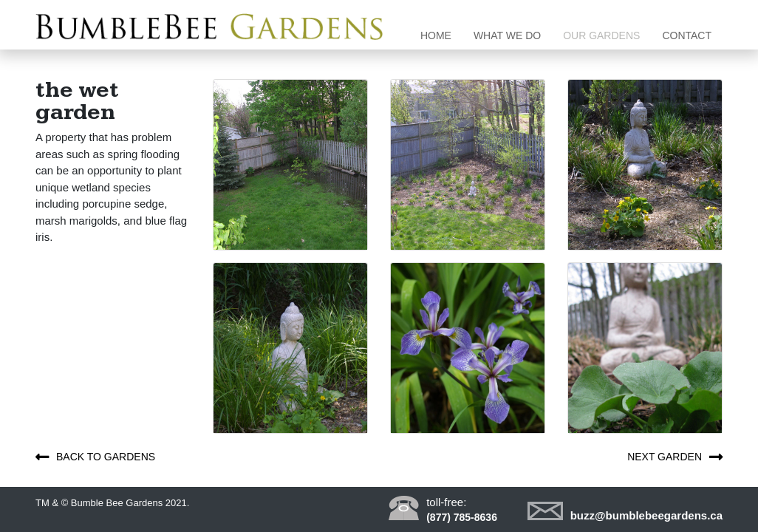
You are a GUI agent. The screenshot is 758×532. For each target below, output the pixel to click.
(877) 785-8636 (462, 517)
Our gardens (601, 35)
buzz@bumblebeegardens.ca (646, 515)
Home (441, 34)
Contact (687, 35)
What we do (507, 35)
